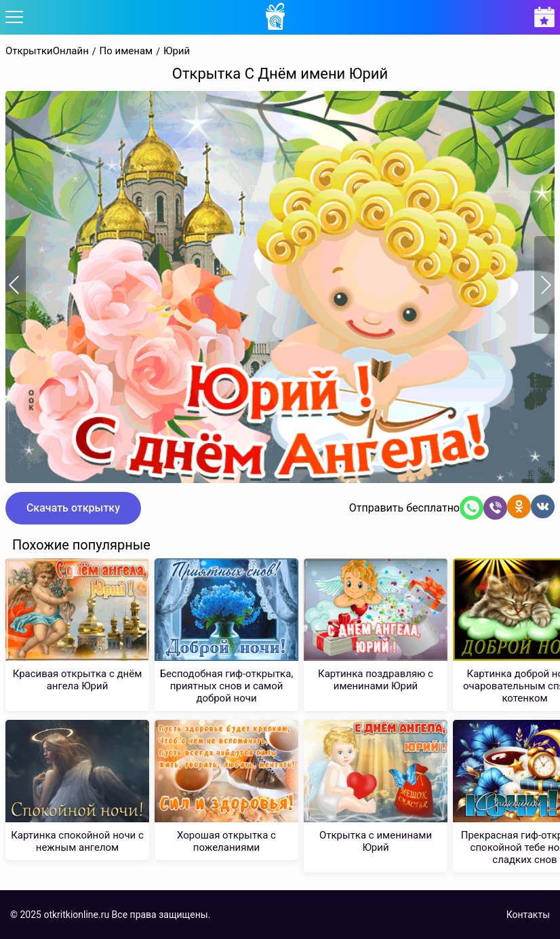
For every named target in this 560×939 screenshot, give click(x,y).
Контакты (528, 915)
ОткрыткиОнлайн (47, 51)
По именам (126, 51)
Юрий (177, 51)
